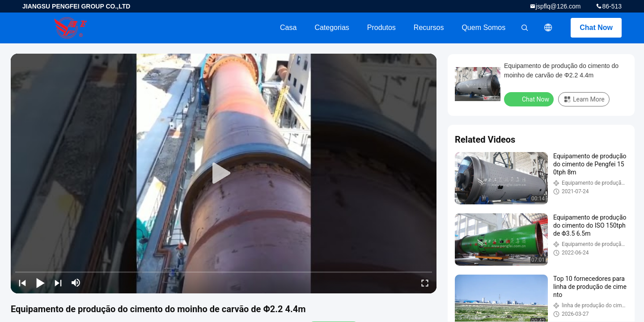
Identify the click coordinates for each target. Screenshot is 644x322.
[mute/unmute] (76, 283)
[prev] (22, 283)
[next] (58, 283)
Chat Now (596, 28)
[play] (224, 174)
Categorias (332, 28)
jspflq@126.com (558, 6)
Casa (288, 28)
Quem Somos (483, 28)
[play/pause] (40, 283)
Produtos (381, 28)
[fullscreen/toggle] (425, 283)
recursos (429, 28)
